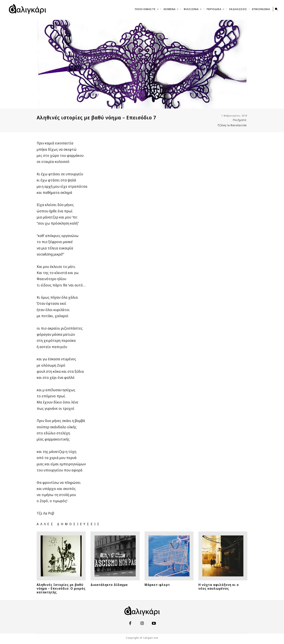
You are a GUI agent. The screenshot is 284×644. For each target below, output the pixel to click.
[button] (276, 9)
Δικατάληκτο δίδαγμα (109, 585)
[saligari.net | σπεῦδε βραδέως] (27, 9)
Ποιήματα (240, 120)
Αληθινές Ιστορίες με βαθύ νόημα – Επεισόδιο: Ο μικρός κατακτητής (61, 588)
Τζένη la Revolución (232, 125)
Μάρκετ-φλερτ (157, 585)
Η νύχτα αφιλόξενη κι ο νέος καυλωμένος (219, 587)
